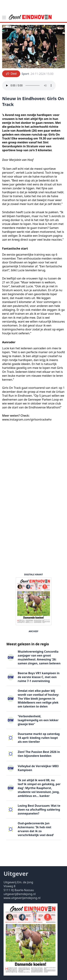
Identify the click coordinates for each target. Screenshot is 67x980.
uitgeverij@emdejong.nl (20, 894)
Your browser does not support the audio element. (29, 85)
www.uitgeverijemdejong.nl (22, 898)
